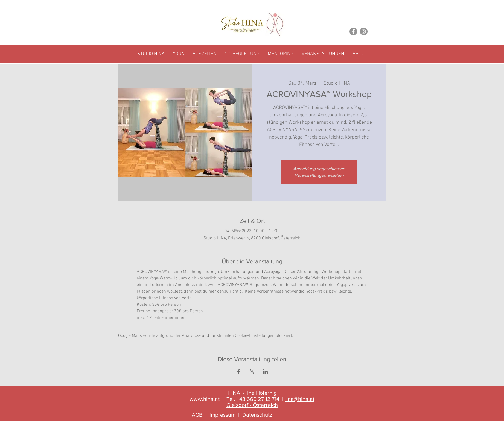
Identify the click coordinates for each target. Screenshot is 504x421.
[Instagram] (364, 31)
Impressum (222, 415)
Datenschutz (257, 415)
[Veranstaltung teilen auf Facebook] (239, 372)
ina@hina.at (300, 399)
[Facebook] (353, 31)
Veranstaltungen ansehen (319, 175)
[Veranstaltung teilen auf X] (252, 372)
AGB (197, 415)
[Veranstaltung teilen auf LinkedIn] (265, 372)
